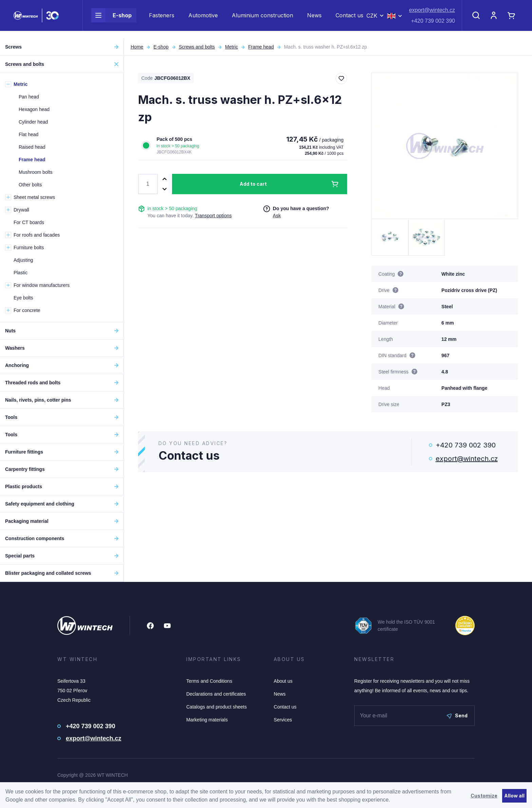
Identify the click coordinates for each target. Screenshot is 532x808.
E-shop (111, 19)
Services (283, 720)
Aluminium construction (262, 19)
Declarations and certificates (216, 694)
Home (137, 47)
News (314, 19)
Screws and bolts (197, 47)
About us (283, 681)
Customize (484, 796)
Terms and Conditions (209, 681)
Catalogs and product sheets (216, 707)
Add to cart (253, 184)
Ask (277, 216)
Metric (231, 47)
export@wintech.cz (432, 14)
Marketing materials (207, 720)
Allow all (514, 796)
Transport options (213, 216)
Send (457, 715)
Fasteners (162, 19)
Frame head (261, 47)
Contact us (349, 19)
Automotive (203, 19)
